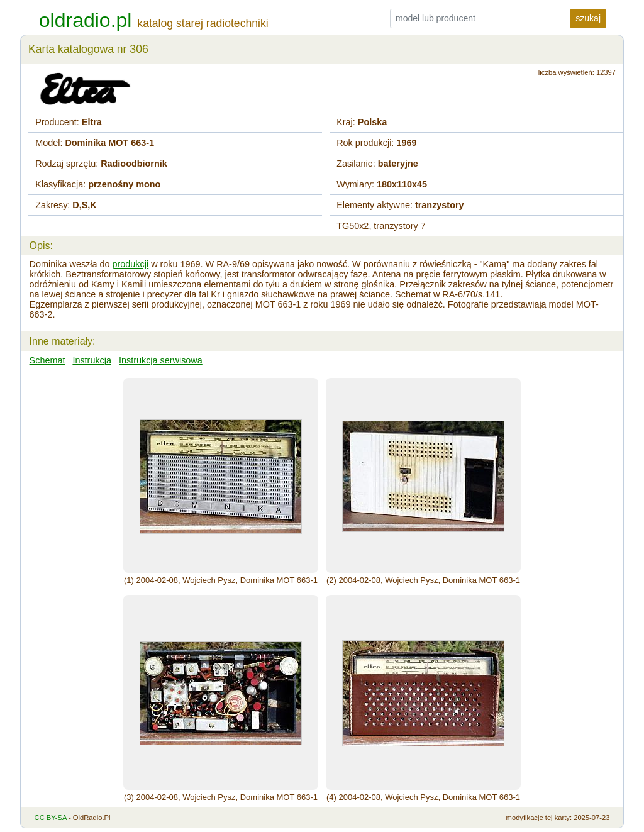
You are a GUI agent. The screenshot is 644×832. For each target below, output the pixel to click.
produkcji (131, 264)
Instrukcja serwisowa (161, 360)
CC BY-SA (51, 818)
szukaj (588, 18)
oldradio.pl (86, 20)
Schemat (47, 360)
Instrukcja (92, 360)
